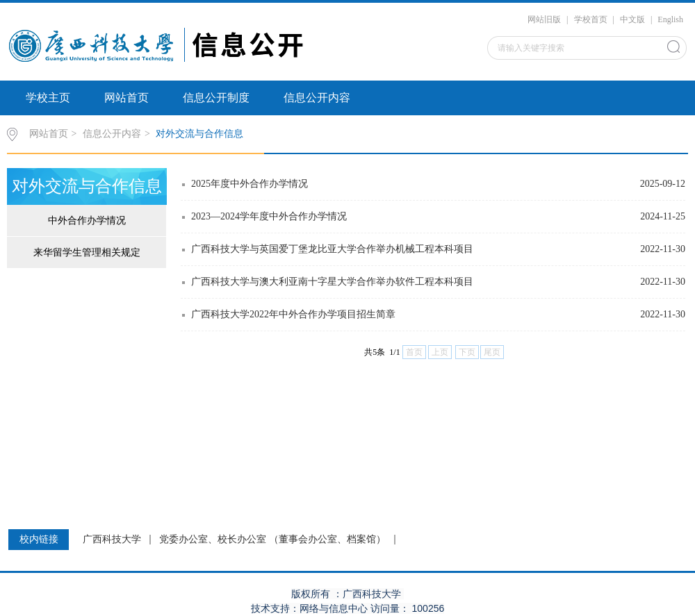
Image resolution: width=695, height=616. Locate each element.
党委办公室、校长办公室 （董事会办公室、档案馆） (272, 540)
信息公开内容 (317, 98)
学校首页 (591, 19)
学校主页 (48, 98)
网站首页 (126, 98)
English (670, 19)
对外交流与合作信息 (199, 134)
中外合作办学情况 (87, 220)
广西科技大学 (112, 540)
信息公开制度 (216, 98)
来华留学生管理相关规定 (87, 252)
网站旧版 (544, 19)
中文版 (632, 19)
